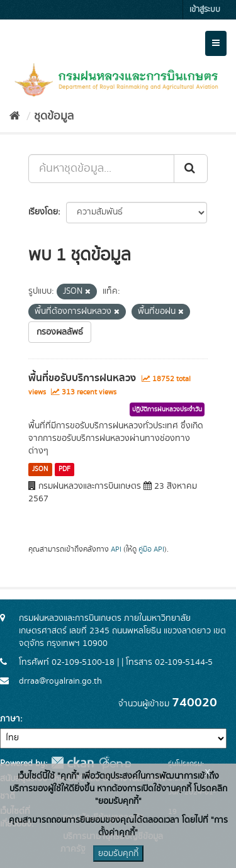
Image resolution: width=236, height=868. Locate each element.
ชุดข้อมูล (54, 116)
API (116, 549)
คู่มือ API (151, 549)
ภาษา (10, 719)
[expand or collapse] (216, 43)
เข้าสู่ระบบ (205, 10)
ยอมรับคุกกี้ (118, 854)
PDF (65, 469)
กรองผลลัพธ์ (60, 332)
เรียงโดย (43, 212)
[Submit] (191, 169)
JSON (40, 469)
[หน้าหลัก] (15, 116)
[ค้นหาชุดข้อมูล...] (101, 169)
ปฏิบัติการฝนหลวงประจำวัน (167, 409)
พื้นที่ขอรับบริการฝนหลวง (82, 378)
